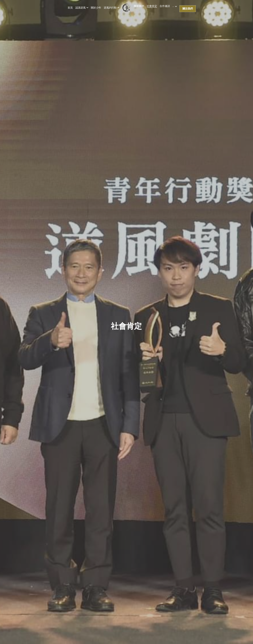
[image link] (126, 7)
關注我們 (188, 9)
